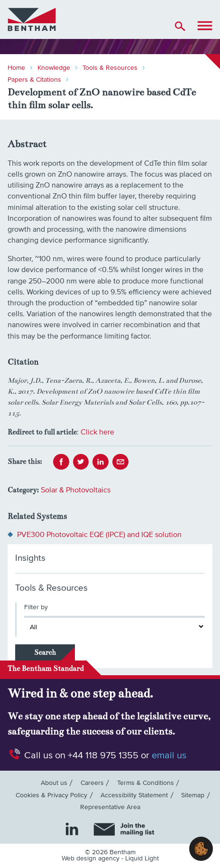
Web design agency (92, 859)
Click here (97, 432)
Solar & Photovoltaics (76, 490)
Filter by (36, 607)
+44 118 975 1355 (103, 755)
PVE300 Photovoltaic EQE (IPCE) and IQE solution (99, 535)
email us (169, 755)
